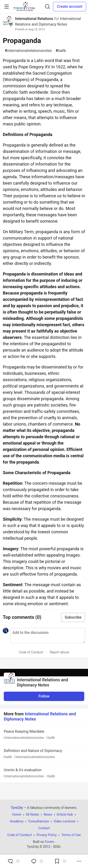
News (48, 814)
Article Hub (65, 814)
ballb (61, 51)
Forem (50, 842)
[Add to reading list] (60, 861)
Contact (44, 828)
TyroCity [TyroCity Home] (17, 808)
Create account (70, 6)
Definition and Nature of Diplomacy (44, 754)
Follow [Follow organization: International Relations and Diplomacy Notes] (44, 696)
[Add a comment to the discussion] (48, 635)
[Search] (47, 7)
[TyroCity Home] (24, 7)
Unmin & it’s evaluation (44, 773)
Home (17, 814)
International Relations (34, 19)
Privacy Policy (46, 835)
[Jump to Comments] (37, 861)
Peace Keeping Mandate (44, 735)
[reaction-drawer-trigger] (14, 861)
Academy (17, 821)
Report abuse (59, 652)
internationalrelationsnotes (28, 51)
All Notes (33, 814)
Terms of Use (71, 835)
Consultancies (38, 821)
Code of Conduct (31, 652)
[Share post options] (79, 861)
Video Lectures (64, 821)
